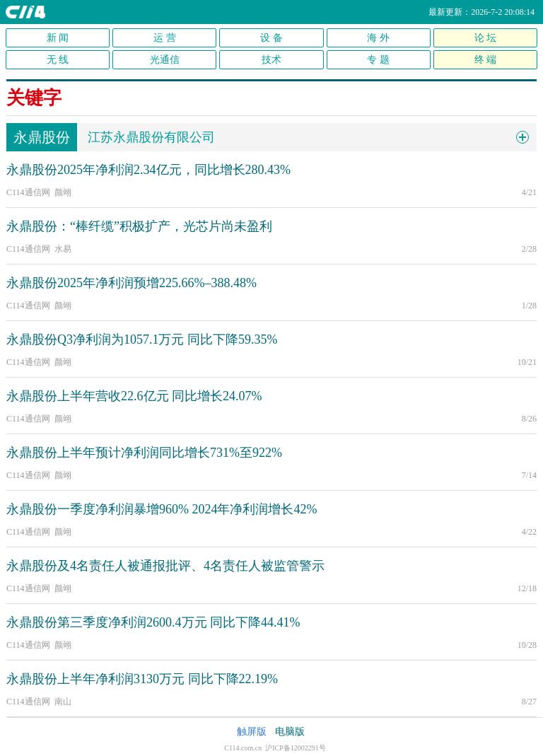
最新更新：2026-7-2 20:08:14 (481, 12)
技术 (271, 60)
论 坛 (486, 38)
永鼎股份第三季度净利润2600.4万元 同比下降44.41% (153, 622)
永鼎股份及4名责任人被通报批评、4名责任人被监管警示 (165, 566)
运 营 (165, 38)
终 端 (486, 60)
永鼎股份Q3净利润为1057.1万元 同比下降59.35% (142, 339)
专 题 (378, 60)
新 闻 (58, 38)
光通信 (165, 60)
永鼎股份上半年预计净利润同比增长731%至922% (144, 453)
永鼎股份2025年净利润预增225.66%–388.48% (132, 283)
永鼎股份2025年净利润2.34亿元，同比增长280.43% (148, 170)
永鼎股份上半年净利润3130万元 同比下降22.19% (142, 679)
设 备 (271, 38)
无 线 (58, 60)
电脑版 (290, 732)
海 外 (378, 38)
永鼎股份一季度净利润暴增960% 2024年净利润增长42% (162, 509)
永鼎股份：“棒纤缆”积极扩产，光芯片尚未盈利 (139, 226)
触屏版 (252, 732)
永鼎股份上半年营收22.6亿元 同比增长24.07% (134, 396)
